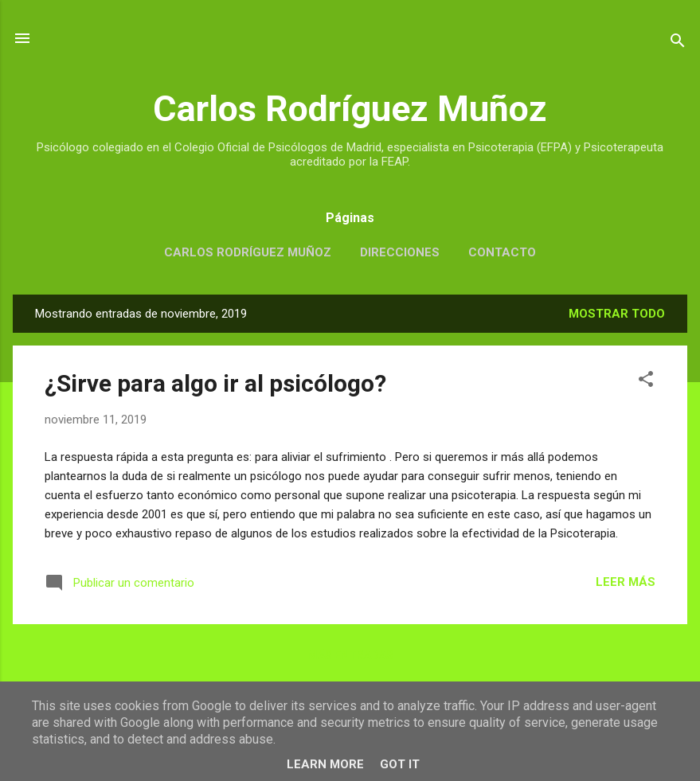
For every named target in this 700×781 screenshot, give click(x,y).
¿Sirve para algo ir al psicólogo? (215, 383)
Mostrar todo (617, 314)
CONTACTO (502, 252)
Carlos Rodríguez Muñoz (350, 109)
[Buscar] (678, 43)
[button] (646, 382)
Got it (400, 764)
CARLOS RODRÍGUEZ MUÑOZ (248, 252)
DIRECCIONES (400, 252)
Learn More (325, 764)
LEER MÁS (626, 582)
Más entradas (350, 655)
